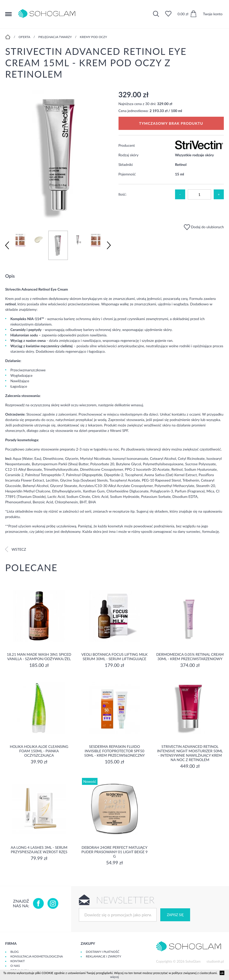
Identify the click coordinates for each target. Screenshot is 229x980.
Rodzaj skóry (129, 155)
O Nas (15, 966)
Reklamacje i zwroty (103, 956)
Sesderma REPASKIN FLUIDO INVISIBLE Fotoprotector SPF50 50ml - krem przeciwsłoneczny (115, 751)
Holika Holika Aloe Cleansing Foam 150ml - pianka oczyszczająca (39, 751)
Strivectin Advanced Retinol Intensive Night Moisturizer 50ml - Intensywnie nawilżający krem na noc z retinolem (190, 753)
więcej (114, 977)
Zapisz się (175, 915)
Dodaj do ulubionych (204, 227)
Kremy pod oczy (93, 37)
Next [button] (109, 245)
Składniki (126, 164)
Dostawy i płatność (103, 952)
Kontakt (18, 961)
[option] (58, 155)
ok (222, 973)
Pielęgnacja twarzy (55, 37)
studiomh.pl (215, 961)
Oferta (25, 37)
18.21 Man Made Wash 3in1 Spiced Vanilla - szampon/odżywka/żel (39, 657)
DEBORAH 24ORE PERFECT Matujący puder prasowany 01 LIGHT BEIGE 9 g (114, 852)
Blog (15, 952)
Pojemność (127, 174)
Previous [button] (7, 245)
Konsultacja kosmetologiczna (37, 956)
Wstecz (16, 549)
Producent (127, 145)
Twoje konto (213, 14)
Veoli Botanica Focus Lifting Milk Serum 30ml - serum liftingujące (114, 657)
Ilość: (123, 194)
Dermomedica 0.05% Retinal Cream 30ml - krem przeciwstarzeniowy (190, 657)
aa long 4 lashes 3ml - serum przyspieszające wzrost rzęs (39, 850)
